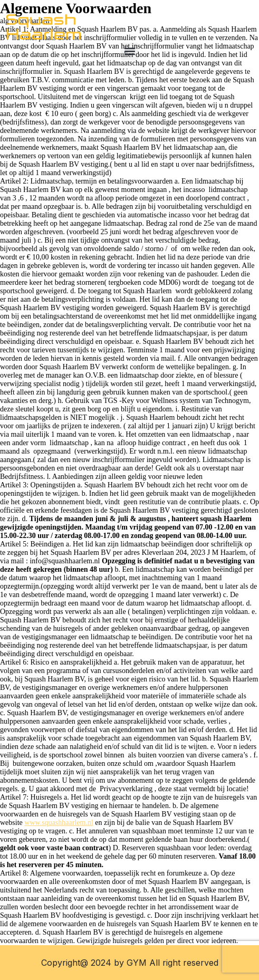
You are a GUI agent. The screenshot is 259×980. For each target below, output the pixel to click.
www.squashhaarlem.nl (59, 823)
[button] (129, 51)
